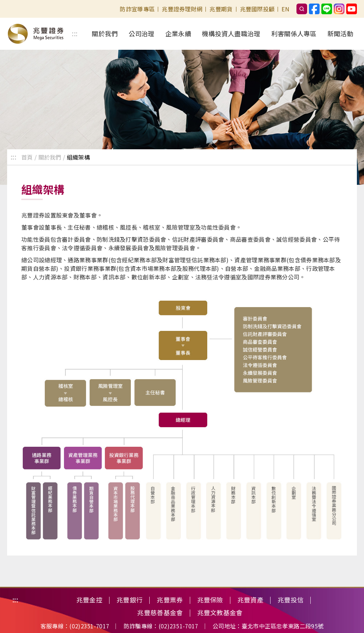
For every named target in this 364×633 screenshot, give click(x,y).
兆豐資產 (250, 600)
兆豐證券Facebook (314, 9)
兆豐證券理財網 (182, 9)
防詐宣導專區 (137, 9)
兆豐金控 (89, 600)
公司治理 (142, 33)
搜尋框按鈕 (302, 9)
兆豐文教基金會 (220, 613)
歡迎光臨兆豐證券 (36, 34)
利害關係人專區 (294, 33)
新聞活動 (340, 33)
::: (75, 34)
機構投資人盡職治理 (231, 33)
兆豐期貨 (221, 9)
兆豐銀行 (130, 600)
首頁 (27, 157)
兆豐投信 (291, 600)
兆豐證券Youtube (352, 9)
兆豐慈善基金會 (160, 613)
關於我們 (105, 33)
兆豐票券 (170, 600)
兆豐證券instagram (339, 9)
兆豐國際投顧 (257, 9)
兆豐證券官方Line (327, 9)
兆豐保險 (210, 600)
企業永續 (178, 33)
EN (285, 9)
